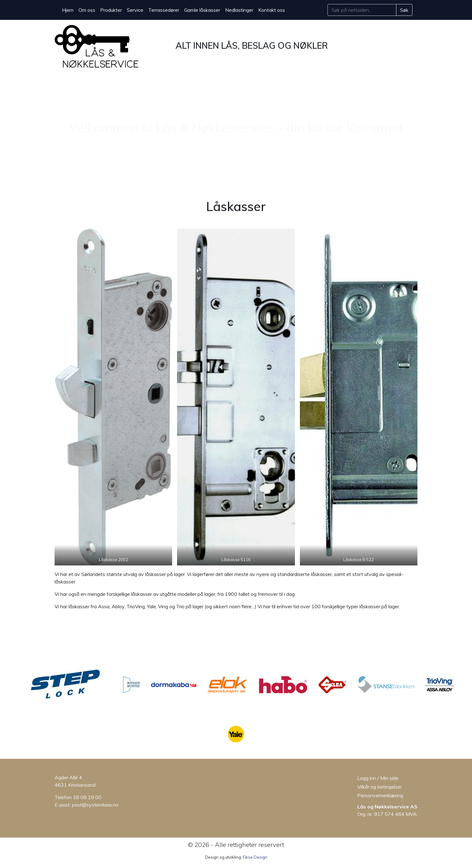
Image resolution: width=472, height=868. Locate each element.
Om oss (87, 10)
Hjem (68, 10)
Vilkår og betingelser (380, 787)
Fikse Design (255, 857)
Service (135, 10)
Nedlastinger (239, 10)
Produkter (111, 10)
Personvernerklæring (380, 795)
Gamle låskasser (202, 10)
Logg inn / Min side (378, 778)
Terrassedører (164, 10)
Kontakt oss (272, 10)
